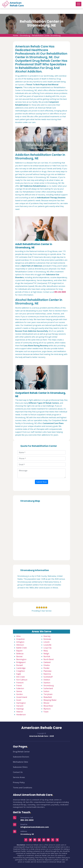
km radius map (41, 530)
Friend (19, 686)
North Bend (48, 659)
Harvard (20, 706)
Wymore (47, 709)
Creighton (21, 671)
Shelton (47, 680)
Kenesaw (47, 639)
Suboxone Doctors (21, 757)
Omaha (47, 665)
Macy (46, 651)
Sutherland (48, 688)
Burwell (20, 665)
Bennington (21, 659)
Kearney (47, 636)
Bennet (19, 656)
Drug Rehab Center (21, 752)
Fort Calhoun (22, 680)
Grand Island (22, 697)
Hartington (21, 703)
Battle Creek (22, 648)
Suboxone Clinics (20, 767)
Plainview (47, 671)
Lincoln (47, 642)
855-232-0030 (27, 820)
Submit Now (41, 482)
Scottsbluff (48, 677)
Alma (18, 636)
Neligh (46, 654)
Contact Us (18, 772)
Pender (47, 668)
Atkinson (20, 645)
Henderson (21, 715)
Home (15, 35)
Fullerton (20, 688)
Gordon (20, 694)
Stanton (47, 683)
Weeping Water (50, 700)
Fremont (20, 683)
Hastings (20, 709)
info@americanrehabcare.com (35, 827)
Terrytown (48, 694)
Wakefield (48, 697)
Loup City (47, 648)
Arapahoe (20, 639)
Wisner (46, 703)
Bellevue (20, 654)
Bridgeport (21, 662)
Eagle (19, 674)
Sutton (46, 691)
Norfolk (47, 656)
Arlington (20, 642)
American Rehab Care (41, 728)
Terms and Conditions (23, 788)
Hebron (20, 712)
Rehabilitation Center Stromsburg (46, 35)
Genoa (19, 691)
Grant (19, 700)
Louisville (47, 645)
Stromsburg (25, 35)
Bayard (19, 651)
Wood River (48, 706)
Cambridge (21, 668)
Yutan (46, 712)
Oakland (47, 662)
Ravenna (47, 674)
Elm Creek (21, 677)
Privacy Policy (19, 782)
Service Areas (19, 777)
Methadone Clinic (21, 762)
